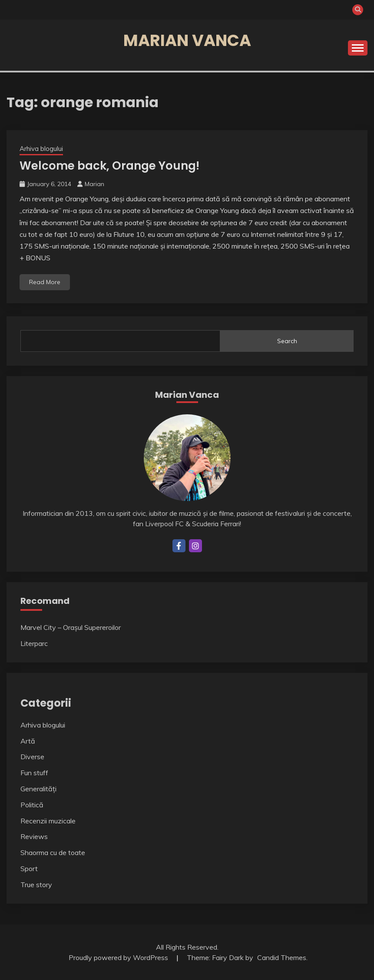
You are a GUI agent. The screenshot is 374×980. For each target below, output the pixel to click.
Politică (32, 805)
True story (36, 885)
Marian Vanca (187, 40)
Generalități (38, 789)
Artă (28, 741)
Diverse (32, 757)
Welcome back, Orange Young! (109, 166)
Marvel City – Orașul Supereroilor (71, 627)
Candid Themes (282, 957)
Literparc (34, 643)
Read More (45, 282)
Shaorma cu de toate (53, 852)
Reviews (34, 836)
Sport (29, 869)
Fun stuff (34, 773)
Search (287, 341)
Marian (94, 184)
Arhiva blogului (41, 149)
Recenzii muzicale (48, 821)
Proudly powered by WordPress (119, 957)
